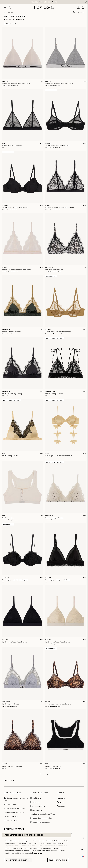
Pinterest (60, 802)
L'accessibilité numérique (40, 822)
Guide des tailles (10, 820)
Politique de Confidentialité (41, 818)
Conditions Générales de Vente (43, 814)
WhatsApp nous (10, 804)
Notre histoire (36, 798)
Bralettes (8, 12)
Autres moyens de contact (14, 808)
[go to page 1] (41, 774)
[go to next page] (47, 774)
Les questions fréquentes (14, 812)
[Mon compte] (78, 7)
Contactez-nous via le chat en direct (16, 799)
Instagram (61, 798)
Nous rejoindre (36, 810)
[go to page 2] (44, 774)
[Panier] (83, 7)
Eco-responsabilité (38, 806)
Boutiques (34, 802)
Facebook (61, 806)
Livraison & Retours (12, 816)
